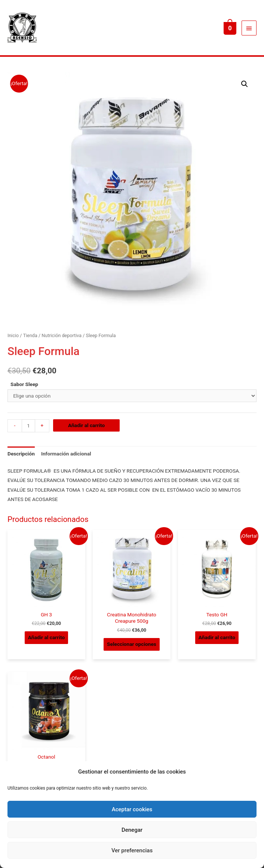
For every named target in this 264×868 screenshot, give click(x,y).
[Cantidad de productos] (28, 426)
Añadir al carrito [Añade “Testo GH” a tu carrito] (217, 637)
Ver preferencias (132, 850)
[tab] (21, 454)
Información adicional (66, 454)
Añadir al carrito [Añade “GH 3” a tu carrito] (46, 637)
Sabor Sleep (24, 384)
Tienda (30, 335)
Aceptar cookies (132, 809)
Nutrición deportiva (62, 335)
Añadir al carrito (86, 425)
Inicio (13, 335)
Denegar (132, 830)
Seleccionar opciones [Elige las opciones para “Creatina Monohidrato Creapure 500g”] (132, 644)
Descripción (21, 454)
